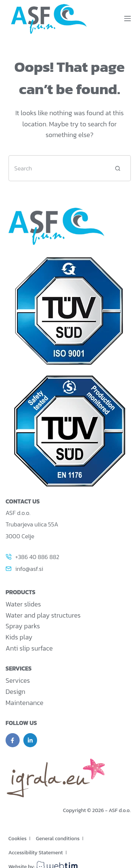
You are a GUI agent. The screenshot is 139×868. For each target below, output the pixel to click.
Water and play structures (43, 615)
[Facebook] (13, 740)
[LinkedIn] (30, 740)
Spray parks (23, 626)
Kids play (19, 637)
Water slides (23, 604)
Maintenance (24, 703)
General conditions (58, 839)
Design (15, 691)
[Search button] (118, 168)
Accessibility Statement (36, 853)
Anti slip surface (29, 648)
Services (18, 680)
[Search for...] (57, 168)
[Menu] (128, 19)
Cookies (18, 839)
